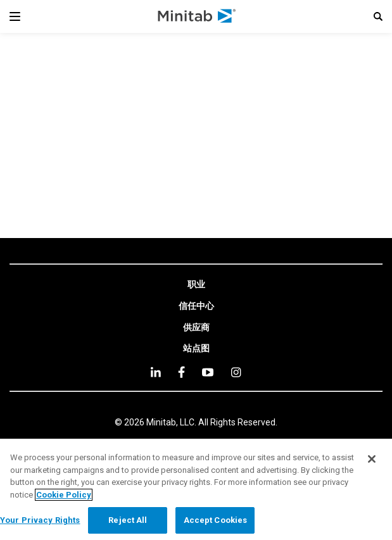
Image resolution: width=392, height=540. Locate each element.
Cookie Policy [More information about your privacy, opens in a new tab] (64, 495)
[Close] (372, 459)
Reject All (128, 520)
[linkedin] (156, 372)
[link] (196, 285)
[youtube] (208, 372)
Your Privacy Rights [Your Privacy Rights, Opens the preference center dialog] (40, 520)
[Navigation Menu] (15, 16)
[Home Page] (197, 16)
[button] (378, 16)
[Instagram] (236, 372)
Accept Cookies (216, 520)
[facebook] (181, 372)
